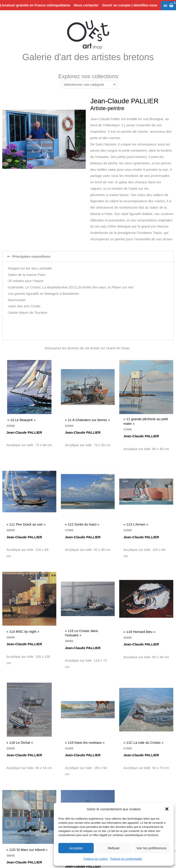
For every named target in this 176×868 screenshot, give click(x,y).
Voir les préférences (151, 848)
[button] (167, 809)
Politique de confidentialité (126, 859)
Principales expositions (31, 256)
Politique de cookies (96, 859)
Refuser (114, 848)
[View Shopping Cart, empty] (168, 6)
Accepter (76, 848)
